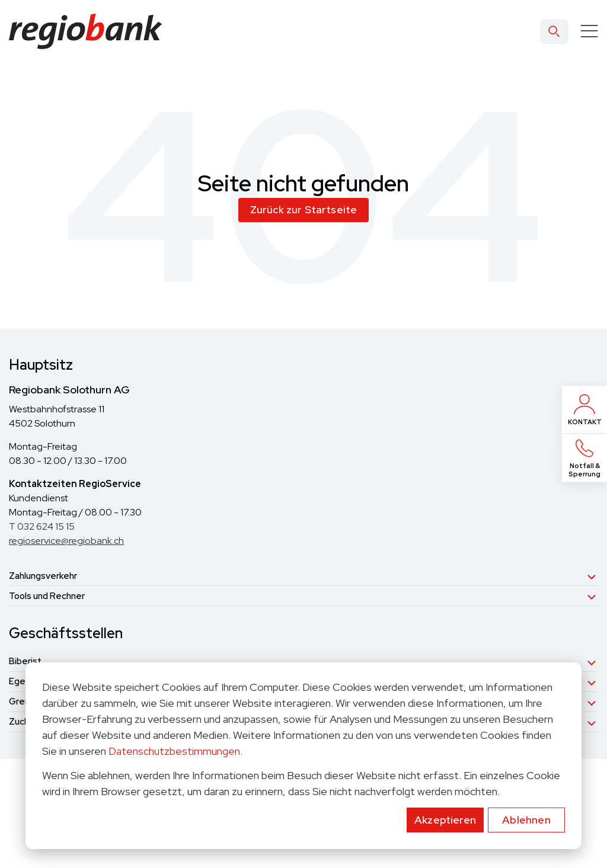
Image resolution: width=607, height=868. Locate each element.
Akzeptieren (445, 820)
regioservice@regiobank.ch (66, 541)
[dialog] (303, 756)
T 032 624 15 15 (42, 526)
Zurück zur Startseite (304, 210)
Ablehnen (526, 820)
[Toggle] (589, 31)
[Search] (554, 31)
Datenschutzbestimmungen (174, 751)
